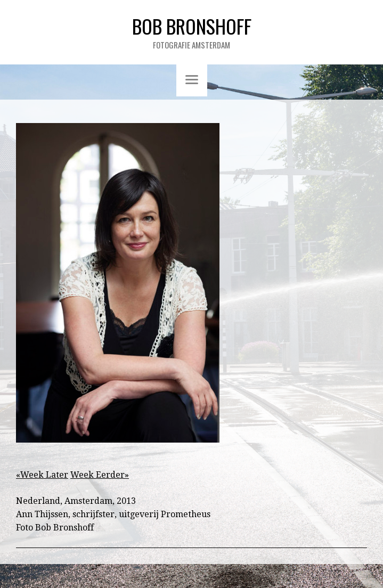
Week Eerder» (100, 475)
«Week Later (42, 475)
